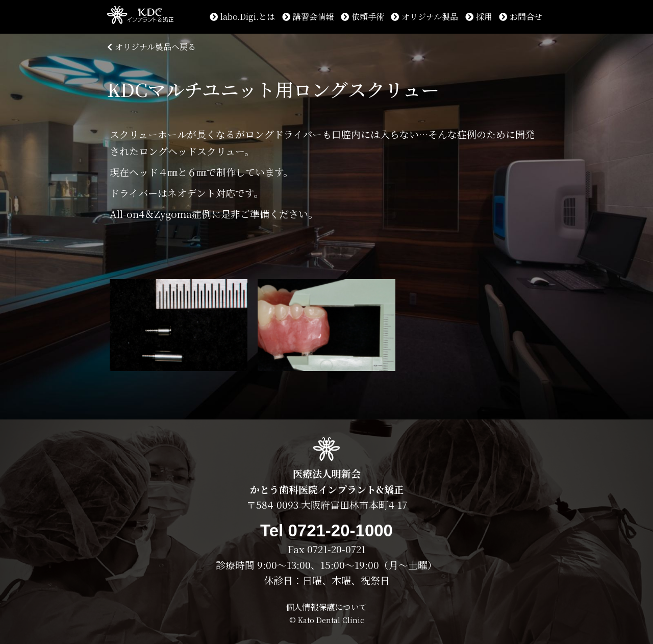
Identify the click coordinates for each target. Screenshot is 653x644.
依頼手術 (362, 17)
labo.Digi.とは (242, 17)
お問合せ (521, 17)
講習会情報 (308, 17)
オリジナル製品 (424, 17)
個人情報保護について (326, 607)
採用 (479, 17)
